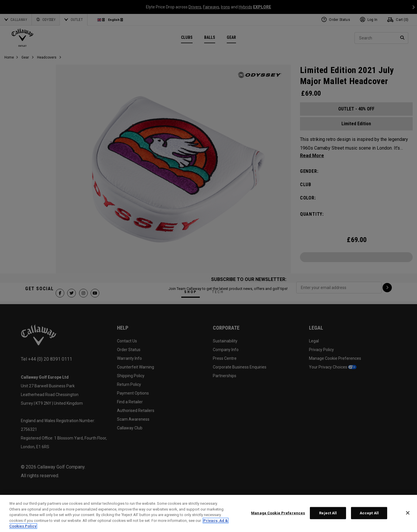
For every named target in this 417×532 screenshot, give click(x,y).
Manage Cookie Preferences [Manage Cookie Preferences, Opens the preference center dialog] (278, 513)
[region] (209, 513)
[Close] (408, 513)
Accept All (369, 513)
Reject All (328, 513)
